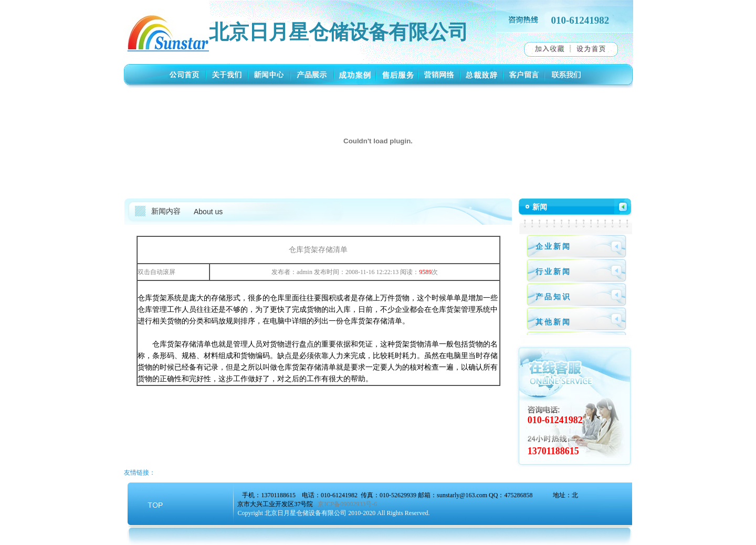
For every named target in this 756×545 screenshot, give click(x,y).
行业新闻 (553, 272)
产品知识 (553, 297)
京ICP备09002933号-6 (347, 504)
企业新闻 (553, 247)
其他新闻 (553, 322)
